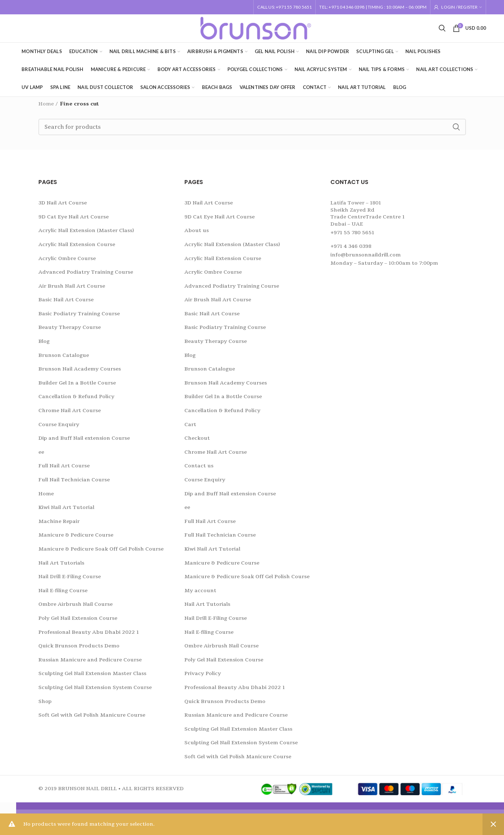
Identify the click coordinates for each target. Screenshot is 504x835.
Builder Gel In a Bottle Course (77, 387)
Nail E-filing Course (63, 595)
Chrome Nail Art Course (70, 415)
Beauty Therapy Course (70, 332)
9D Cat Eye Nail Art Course (74, 221)
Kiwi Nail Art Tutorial (66, 512)
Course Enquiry (59, 429)
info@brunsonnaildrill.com (366, 259)
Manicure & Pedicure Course (76, 540)
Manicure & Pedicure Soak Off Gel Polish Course (101, 553)
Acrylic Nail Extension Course (77, 249)
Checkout (197, 442)
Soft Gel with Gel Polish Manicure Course (92, 719)
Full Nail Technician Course (74, 484)
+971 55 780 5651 (352, 237)
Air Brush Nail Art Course (72, 290)
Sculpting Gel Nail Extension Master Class (92, 678)
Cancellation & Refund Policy (76, 401)
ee (41, 456)
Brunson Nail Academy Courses (80, 374)
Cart (190, 429)
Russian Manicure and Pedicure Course (90, 664)
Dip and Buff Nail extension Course (84, 442)
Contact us (199, 470)
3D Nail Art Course (63, 207)
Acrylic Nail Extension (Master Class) (86, 235)
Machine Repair (59, 526)
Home (46, 108)
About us (197, 235)
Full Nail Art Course (64, 470)
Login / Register (459, 7)
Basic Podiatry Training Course (79, 318)
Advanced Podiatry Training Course (86, 276)
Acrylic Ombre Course (67, 263)
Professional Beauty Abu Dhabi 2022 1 (89, 636)
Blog (44, 346)
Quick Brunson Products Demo (79, 650)
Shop (45, 706)
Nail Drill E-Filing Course (70, 581)
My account (200, 595)
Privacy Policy (203, 678)
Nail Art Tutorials (61, 567)
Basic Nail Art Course (66, 304)
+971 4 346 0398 (351, 251)
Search (456, 131)
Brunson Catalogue (64, 360)
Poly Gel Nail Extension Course (78, 622)
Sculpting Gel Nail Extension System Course (95, 692)
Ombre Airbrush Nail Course (76, 609)
